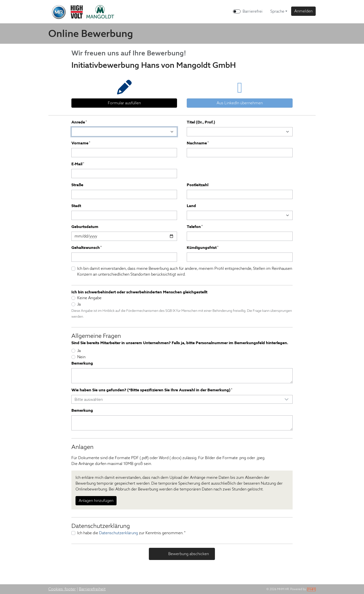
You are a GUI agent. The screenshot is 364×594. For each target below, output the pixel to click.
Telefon (195, 227)
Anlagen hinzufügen (96, 501)
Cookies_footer (62, 589)
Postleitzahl (198, 185)
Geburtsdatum (85, 227)
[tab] (124, 92)
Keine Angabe (89, 298)
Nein (81, 357)
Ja (79, 304)
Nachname (198, 143)
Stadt (76, 206)
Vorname (81, 143)
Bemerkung (82, 363)
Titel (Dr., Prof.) (201, 122)
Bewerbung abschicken (188, 554)
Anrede (79, 122)
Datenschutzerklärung (119, 533)
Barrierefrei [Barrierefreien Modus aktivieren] (253, 11)
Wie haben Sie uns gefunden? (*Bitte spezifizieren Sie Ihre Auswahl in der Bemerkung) (152, 390)
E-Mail (78, 164)
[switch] (237, 11)
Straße (77, 185)
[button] (303, 11)
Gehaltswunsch (87, 248)
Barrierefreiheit (92, 589)
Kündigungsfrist (203, 248)
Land (191, 206)
